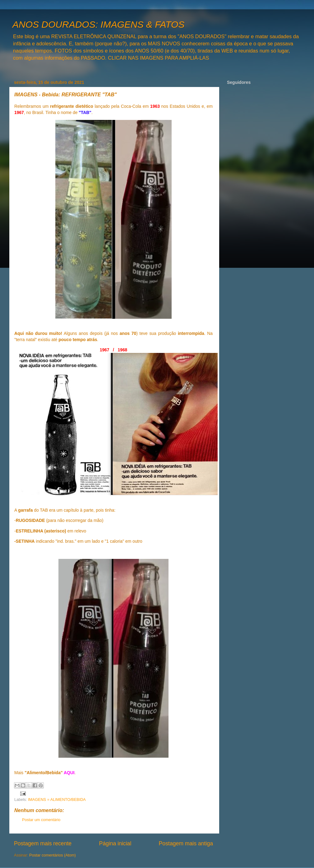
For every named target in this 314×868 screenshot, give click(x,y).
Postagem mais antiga (186, 843)
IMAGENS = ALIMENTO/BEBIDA (57, 800)
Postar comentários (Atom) (53, 855)
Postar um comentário (41, 820)
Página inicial (115, 843)
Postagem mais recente (43, 843)
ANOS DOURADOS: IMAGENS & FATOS (98, 24)
